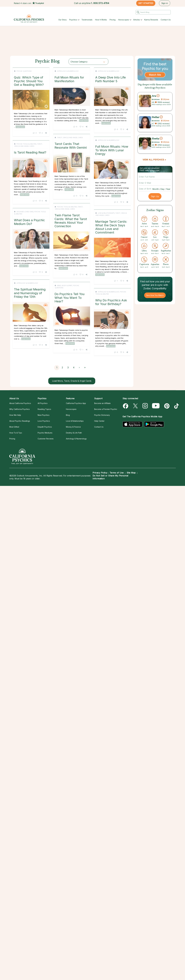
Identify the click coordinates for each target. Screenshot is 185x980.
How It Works (101, 20)
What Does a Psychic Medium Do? (29, 291)
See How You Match (155, 295)
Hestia (155, 139)
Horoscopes (124, 20)
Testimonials (87, 20)
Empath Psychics (45, 427)
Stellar (155, 117)
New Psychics (44, 415)
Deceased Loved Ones (25, 281)
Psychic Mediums (45, 433)
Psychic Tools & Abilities (26, 212)
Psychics (73, 20)
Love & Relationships (27, 351)
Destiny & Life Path (74, 433)
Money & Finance (73, 427)
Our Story (62, 20)
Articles (137, 20)
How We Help (15, 415)
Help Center (99, 421)
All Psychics (43, 403)
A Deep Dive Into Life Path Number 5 (77, 147)
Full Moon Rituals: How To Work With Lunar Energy (78, 219)
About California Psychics (20, 403)
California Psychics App (76, 403)
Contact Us (166, 20)
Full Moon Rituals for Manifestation (75, 79)
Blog (68, 415)
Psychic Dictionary (102, 415)
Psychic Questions (24, 71)
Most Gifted (14, 427)
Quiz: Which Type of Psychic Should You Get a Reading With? (29, 81)
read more (20, 127)
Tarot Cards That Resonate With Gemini (31, 152)
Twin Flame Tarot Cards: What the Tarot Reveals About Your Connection (76, 292)
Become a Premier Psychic (106, 409)
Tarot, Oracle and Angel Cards (30, 144)
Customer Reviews (46, 439)
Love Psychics (44, 421)
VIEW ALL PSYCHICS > (154, 160)
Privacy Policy (100, 473)
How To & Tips (16, 433)
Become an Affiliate (102, 403)
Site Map (131, 473)
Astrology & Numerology (74, 71)
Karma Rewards (151, 20)
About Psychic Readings (20, 421)
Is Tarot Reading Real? (30, 221)
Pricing (112, 20)
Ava (154, 96)
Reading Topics (44, 409)
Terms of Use (117, 473)
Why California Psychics (20, 409)
